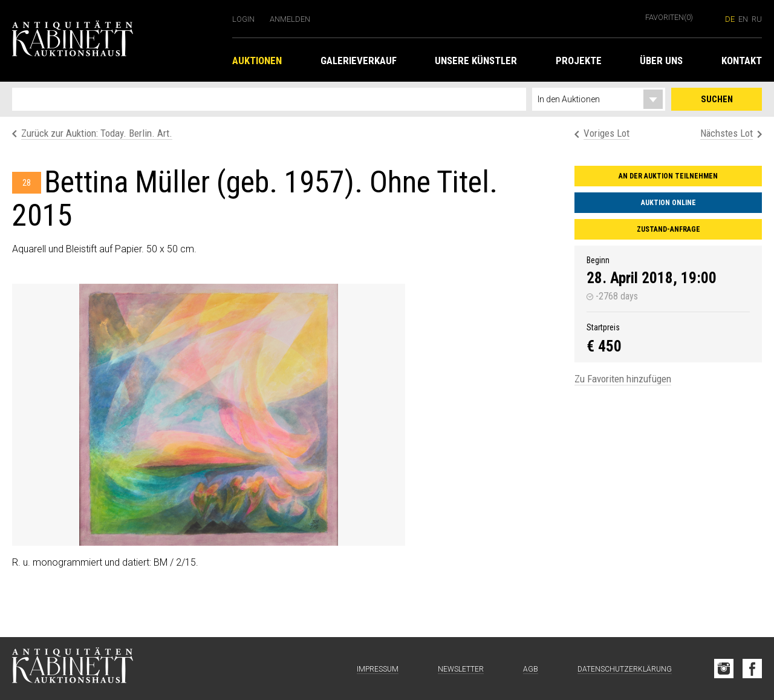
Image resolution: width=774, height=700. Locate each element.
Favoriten (669, 17)
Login (243, 19)
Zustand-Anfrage (668, 229)
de (730, 19)
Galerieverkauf (359, 61)
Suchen (717, 99)
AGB (531, 669)
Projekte (579, 61)
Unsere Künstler (476, 61)
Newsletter (461, 669)
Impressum (378, 669)
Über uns (661, 61)
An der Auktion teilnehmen (668, 176)
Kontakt (742, 61)
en (743, 19)
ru (757, 19)
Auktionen (257, 61)
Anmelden (290, 19)
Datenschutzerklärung (625, 669)
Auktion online (668, 203)
